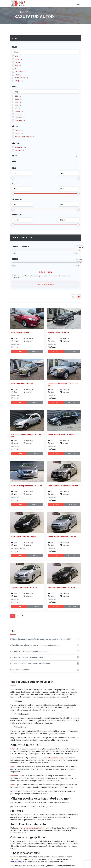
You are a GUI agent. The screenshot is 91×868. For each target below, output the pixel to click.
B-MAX (17, 111)
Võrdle (16, 347)
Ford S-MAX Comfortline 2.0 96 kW (62, 537)
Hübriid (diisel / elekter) (23, 136)
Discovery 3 (19, 120)
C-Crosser (19, 117)
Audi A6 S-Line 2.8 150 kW (59, 333)
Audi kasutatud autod (55, 758)
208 (16, 96)
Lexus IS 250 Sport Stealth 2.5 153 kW (27, 486)
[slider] (80, 250)
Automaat (18, 147)
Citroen (18, 62)
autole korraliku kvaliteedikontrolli (32, 828)
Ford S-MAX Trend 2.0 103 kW (24, 537)
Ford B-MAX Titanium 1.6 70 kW (61, 435)
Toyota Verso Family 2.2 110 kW (24, 588)
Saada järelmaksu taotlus (46, 284)
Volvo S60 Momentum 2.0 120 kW (62, 588)
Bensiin (18, 130)
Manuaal (18, 150)
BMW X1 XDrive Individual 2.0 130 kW (63, 486)
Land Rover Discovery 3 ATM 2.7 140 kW (63, 385)
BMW (17, 59)
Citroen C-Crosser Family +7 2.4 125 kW (26, 436)
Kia (16, 69)
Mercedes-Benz (21, 78)
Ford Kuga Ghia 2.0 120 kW (22, 384)
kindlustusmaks (16, 862)
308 (16, 102)
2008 (17, 99)
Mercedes (14, 776)
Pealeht (24, 12)
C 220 (17, 114)
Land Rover (19, 72)
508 (16, 105)
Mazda (13, 785)
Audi (17, 56)
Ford (17, 65)
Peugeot (18, 81)
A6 (16, 108)
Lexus (17, 75)
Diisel (17, 133)
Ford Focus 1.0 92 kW (20, 333)
